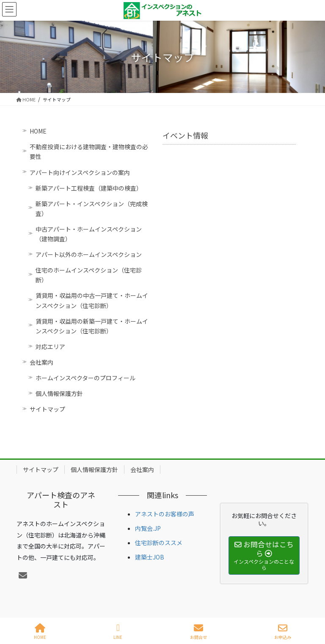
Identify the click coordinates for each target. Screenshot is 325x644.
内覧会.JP (148, 528)
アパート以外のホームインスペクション (89, 254)
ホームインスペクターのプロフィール (85, 378)
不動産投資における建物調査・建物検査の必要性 (89, 151)
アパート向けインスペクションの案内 (80, 172)
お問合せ (198, 632)
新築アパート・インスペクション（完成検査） (92, 209)
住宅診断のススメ (159, 543)
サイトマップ (47, 409)
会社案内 (41, 362)
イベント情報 (185, 135)
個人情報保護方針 (59, 393)
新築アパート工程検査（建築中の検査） (89, 188)
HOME (38, 131)
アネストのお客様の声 (165, 514)
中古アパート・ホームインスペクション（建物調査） (89, 234)
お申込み (283, 632)
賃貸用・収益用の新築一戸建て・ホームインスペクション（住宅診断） (92, 326)
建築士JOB (150, 557)
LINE (118, 632)
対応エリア (50, 347)
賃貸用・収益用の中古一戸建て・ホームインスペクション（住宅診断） (92, 300)
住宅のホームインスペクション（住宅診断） (89, 275)
